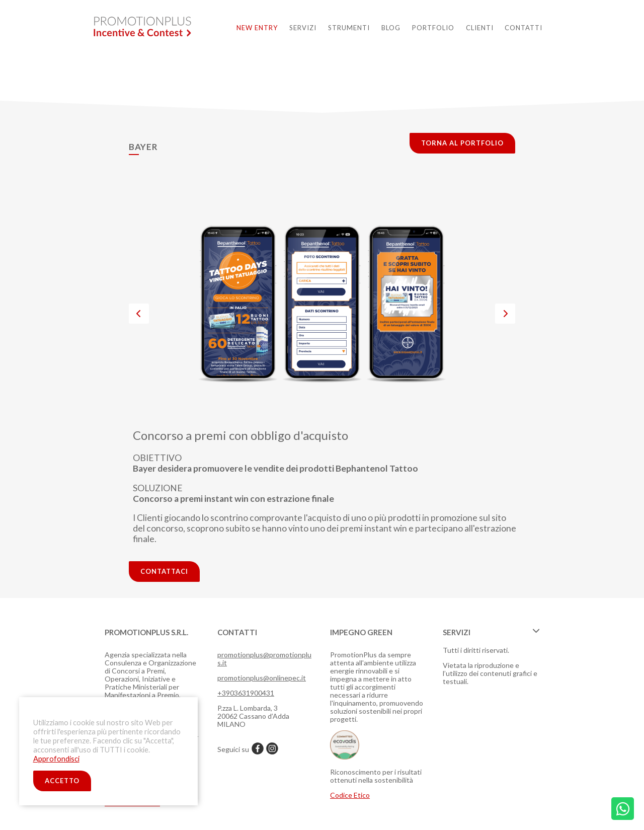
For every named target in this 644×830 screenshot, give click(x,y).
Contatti (524, 28)
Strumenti (349, 28)
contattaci (164, 571)
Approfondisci (56, 759)
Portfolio (433, 28)
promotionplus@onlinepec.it (262, 678)
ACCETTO (62, 781)
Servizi (303, 28)
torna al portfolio (462, 143)
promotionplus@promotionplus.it (264, 659)
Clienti (480, 28)
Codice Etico (350, 795)
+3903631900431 (246, 693)
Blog (391, 28)
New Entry (257, 28)
